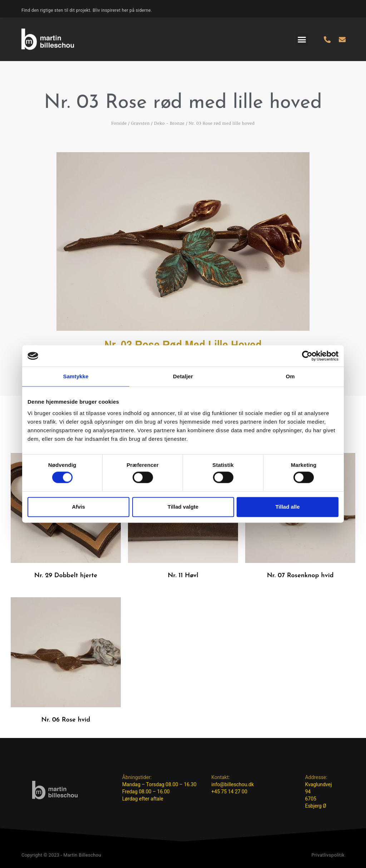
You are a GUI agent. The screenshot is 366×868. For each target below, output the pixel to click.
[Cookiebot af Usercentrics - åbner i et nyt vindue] (307, 356)
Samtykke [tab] (76, 376)
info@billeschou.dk (233, 784)
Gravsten (141, 123)
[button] (302, 39)
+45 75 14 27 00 (229, 792)
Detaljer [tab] (183, 376)
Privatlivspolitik (328, 855)
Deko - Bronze (169, 123)
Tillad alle (287, 507)
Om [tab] (290, 376)
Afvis (78, 507)
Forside (119, 123)
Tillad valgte (183, 507)
